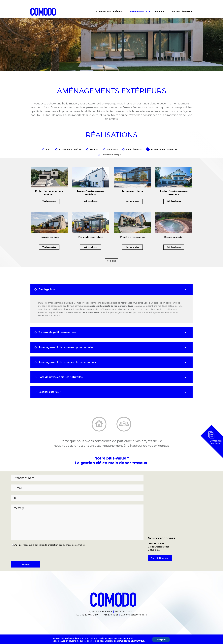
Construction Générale (109, 11)
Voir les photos (49, 201)
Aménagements (138, 11)
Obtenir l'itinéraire (160, 558)
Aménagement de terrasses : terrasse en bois (67, 362)
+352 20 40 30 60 (88, 615)
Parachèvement (134, 149)
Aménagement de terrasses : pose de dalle (66, 347)
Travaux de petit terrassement (58, 332)
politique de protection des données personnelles (60, 545)
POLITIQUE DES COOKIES (132, 641)
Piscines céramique (182, 11)
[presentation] (30, 553)
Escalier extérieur (49, 392)
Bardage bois (47, 289)
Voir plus (111, 261)
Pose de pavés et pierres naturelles (61, 377)
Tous (48, 149)
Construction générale (70, 149)
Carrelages (112, 149)
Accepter (161, 640)
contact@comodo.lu (136, 615)
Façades (159, 11)
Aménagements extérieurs (164, 149)
